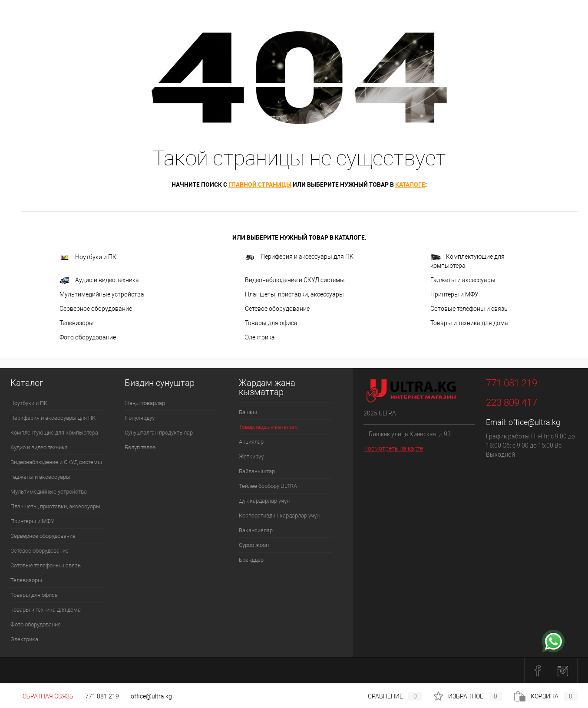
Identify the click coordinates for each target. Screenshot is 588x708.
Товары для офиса (271, 323)
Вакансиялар (256, 530)
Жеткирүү (251, 456)
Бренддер (251, 560)
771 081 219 (102, 696)
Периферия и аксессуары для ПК (299, 257)
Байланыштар (257, 471)
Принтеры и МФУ (454, 294)
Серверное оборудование (96, 309)
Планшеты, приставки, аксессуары (294, 294)
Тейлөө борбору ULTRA (268, 486)
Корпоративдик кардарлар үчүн (279, 515)
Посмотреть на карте (393, 448)
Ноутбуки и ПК (88, 257)
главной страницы (260, 184)
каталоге (410, 184)
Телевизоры (77, 323)
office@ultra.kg (534, 422)
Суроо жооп (254, 545)
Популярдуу (140, 418)
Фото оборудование (88, 337)
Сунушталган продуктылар (159, 433)
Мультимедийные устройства (102, 294)
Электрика (260, 337)
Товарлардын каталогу (268, 427)
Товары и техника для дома (469, 323)
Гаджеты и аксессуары (463, 280)
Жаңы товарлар (145, 403)
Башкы (248, 412)
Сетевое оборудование (277, 309)
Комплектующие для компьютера (467, 261)
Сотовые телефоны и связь (469, 309)
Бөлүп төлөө (140, 447)
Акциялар (251, 442)
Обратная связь (42, 696)
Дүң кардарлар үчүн (264, 501)
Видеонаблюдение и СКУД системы (295, 280)
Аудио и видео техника (99, 280)
